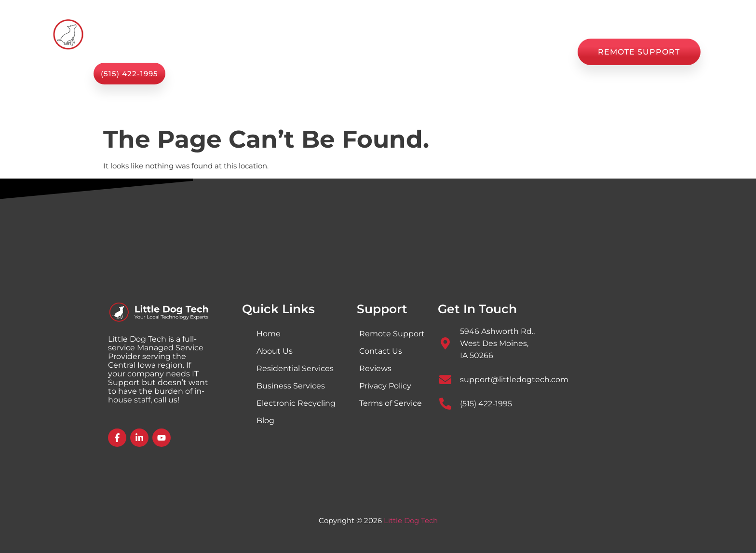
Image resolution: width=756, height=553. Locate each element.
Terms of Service (391, 403)
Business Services (291, 386)
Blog (437, 52)
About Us (350, 52)
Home (236, 52)
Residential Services (295, 368)
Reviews (481, 52)
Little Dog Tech (411, 520)
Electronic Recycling (296, 403)
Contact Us (539, 52)
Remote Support (392, 334)
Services (290, 52)
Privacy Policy (385, 386)
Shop (398, 52)
